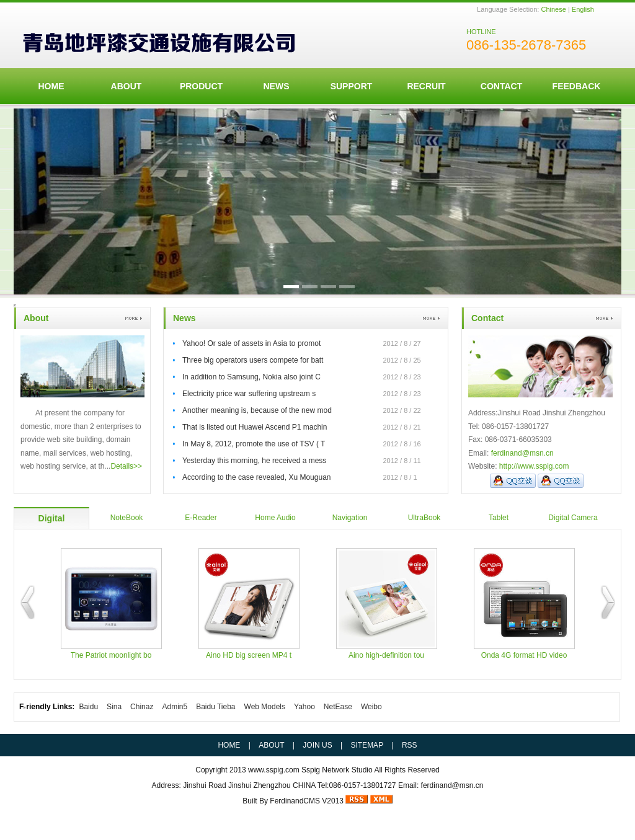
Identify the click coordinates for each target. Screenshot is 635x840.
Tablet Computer (499, 521)
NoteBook (127, 518)
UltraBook (424, 518)
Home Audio (275, 518)
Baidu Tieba (215, 707)
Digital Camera (573, 518)
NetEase (338, 707)
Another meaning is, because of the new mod (257, 410)
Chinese (553, 9)
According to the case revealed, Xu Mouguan (256, 477)
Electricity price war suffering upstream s (249, 394)
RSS (410, 745)
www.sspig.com (274, 770)
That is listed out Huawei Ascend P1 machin (255, 427)
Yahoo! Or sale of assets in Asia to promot (251, 343)
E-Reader (201, 518)
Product (201, 86)
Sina (114, 707)
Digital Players (51, 521)
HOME (51, 86)
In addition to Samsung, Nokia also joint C (251, 377)
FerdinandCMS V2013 (307, 801)
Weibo (371, 707)
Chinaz (142, 707)
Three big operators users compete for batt (253, 360)
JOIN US (317, 745)
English (583, 9)
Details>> (126, 466)
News (277, 86)
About (36, 318)
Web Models (265, 707)
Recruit (426, 86)
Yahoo (304, 707)
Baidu (88, 707)
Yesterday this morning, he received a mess (254, 461)
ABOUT (127, 86)
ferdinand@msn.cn (522, 453)
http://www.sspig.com (534, 466)
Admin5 (175, 707)
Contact (501, 86)
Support (352, 86)
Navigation (350, 518)
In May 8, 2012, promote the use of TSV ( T (254, 444)
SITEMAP (367, 745)
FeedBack (577, 86)
